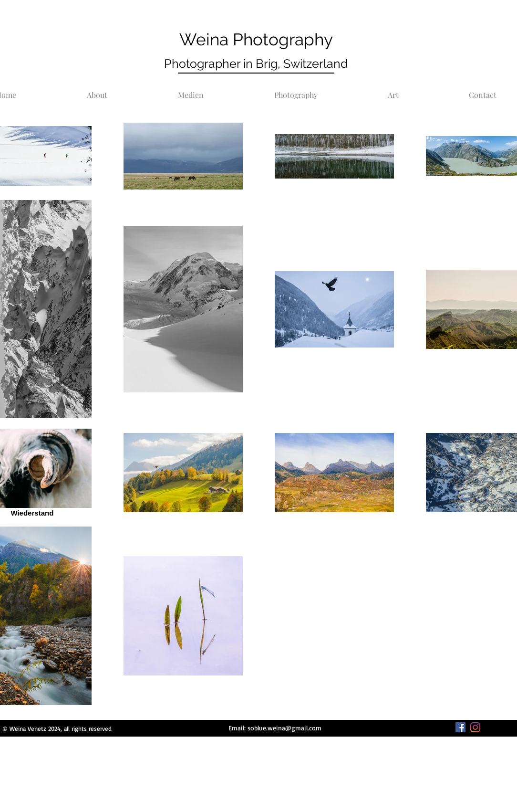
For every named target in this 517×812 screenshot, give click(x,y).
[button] (296, 91)
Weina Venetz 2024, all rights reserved (60, 728)
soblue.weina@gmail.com (284, 728)
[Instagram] (475, 727)
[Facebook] (460, 727)
